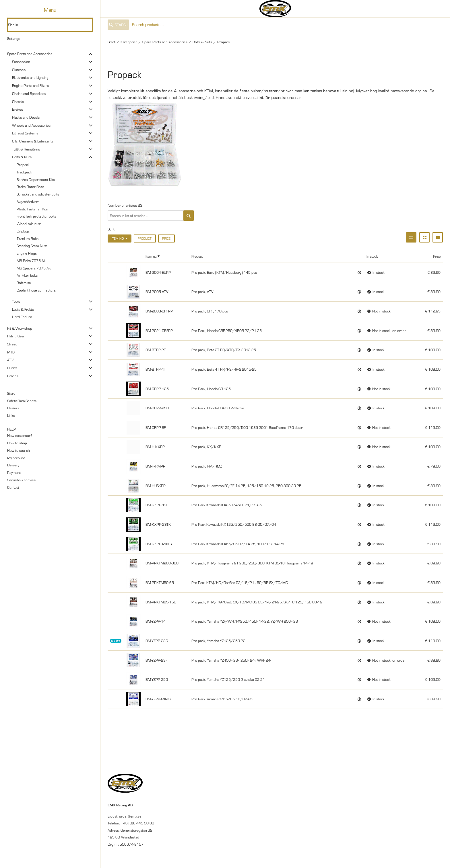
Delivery (13, 465)
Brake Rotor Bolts (30, 187)
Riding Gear (16, 336)
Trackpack (24, 172)
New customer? (20, 435)
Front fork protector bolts (36, 216)
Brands (13, 376)
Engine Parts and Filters (30, 85)
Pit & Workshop (20, 328)
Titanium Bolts (28, 238)
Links (11, 415)
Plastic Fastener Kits (32, 209)
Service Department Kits (36, 179)
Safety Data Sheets (22, 401)
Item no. (151, 256)
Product (145, 238)
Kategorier (129, 42)
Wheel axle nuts (29, 224)
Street (12, 344)
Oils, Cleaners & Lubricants (33, 141)
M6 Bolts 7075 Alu (32, 261)
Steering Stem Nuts (32, 246)
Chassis (18, 101)
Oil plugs (23, 231)
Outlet (12, 368)
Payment (14, 472)
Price (166, 238)
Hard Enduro (22, 317)
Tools (16, 301)
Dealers (13, 408)
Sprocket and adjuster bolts (38, 194)
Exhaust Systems (25, 133)
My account (16, 458)
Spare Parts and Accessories (30, 54)
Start (11, 393)
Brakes (18, 109)
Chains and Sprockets (29, 93)
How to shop (17, 443)
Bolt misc (24, 283)
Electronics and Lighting (30, 77)
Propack (23, 165)
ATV (10, 360)
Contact (13, 487)
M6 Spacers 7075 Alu (34, 268)
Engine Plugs (27, 253)
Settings (14, 38)
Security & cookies (21, 480)
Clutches (19, 70)
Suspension (21, 62)
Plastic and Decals (26, 117)
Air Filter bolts (27, 275)
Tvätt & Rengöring (26, 149)
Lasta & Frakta (23, 309)
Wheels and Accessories (31, 125)
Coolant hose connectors (36, 290)
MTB (11, 352)
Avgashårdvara (28, 202)
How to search (19, 450)
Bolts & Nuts (22, 157)
